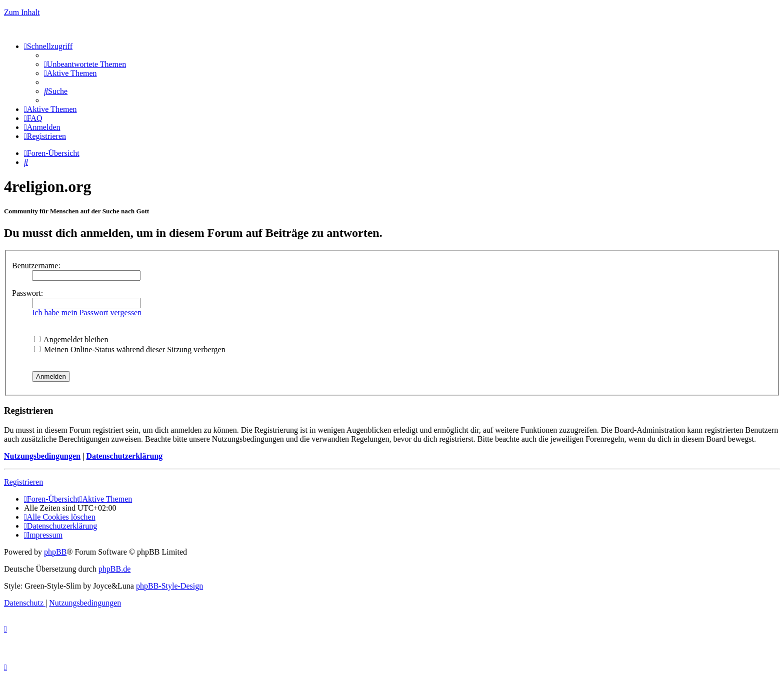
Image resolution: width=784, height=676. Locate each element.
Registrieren (23, 482)
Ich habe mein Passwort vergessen (87, 313)
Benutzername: (36, 266)
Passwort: (27, 293)
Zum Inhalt (22, 12)
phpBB (55, 552)
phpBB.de (114, 569)
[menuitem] (85, 64)
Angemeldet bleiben (71, 339)
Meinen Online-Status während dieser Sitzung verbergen (130, 349)
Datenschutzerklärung (124, 456)
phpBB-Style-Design (169, 586)
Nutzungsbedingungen (42, 456)
